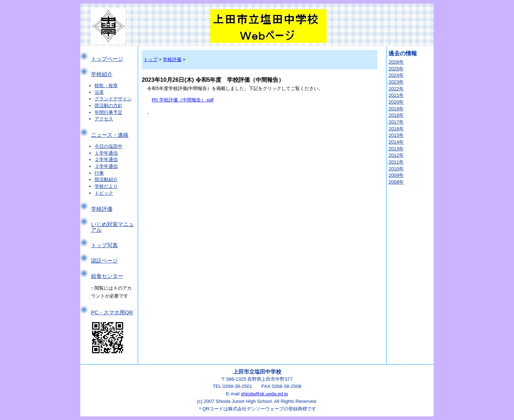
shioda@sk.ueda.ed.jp (264, 394)
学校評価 (102, 209)
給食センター (107, 276)
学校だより (106, 186)
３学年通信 (106, 166)
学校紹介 (102, 74)
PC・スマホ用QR (112, 312)
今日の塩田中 (109, 146)
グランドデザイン (113, 99)
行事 (99, 173)
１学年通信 (106, 153)
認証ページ (104, 261)
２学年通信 (106, 159)
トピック (104, 193)
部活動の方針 (109, 106)
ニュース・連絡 (110, 135)
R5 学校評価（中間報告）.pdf (183, 100)
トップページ (107, 59)
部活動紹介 (106, 179)
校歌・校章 (106, 86)
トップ (150, 59)
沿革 (99, 92)
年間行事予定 (109, 112)
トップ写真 (104, 245)
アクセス (104, 119)
